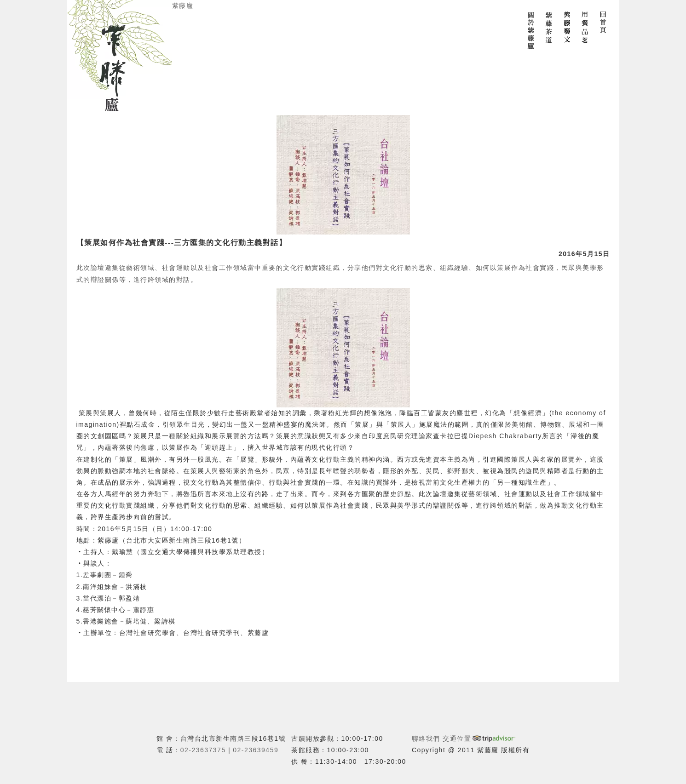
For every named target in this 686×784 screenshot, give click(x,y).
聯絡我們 (426, 738)
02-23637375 (203, 750)
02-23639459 (256, 750)
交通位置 (457, 738)
